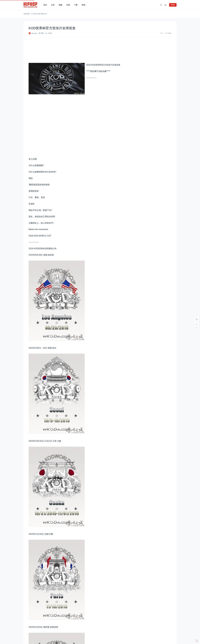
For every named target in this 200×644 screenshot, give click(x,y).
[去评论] (197, 320)
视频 (60, 5)
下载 (76, 5)
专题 (68, 5)
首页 (45, 5)
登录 (173, 5)
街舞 (42, 14)
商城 (83, 5)
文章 (53, 5)
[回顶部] (197, 324)
